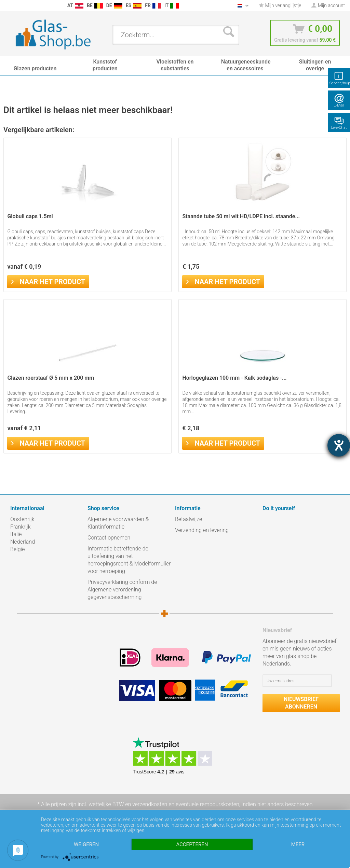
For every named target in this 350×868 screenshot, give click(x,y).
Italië (16, 534)
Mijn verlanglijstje (280, 5)
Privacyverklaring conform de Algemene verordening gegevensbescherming (122, 590)
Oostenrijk (22, 519)
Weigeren (86, 844)
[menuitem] (7, 6)
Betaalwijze (189, 519)
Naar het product (48, 281)
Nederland (23, 542)
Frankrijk (21, 527)
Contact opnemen (109, 538)
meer (298, 844)
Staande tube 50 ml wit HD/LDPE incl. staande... (241, 216)
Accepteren (192, 844)
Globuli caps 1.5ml (30, 216)
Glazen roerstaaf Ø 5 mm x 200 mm (51, 378)
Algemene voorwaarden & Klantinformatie (118, 523)
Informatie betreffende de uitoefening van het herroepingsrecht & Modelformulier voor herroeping (129, 560)
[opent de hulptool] (339, 445)
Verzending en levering (202, 530)
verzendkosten (150, 804)
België (17, 549)
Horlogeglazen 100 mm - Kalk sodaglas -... (234, 378)
